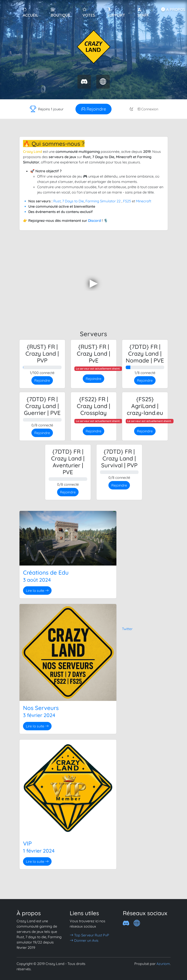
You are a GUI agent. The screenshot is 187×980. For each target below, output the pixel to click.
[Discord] (126, 923)
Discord (94, 221)
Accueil (31, 12)
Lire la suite (37, 591)
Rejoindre (93, 109)
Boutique (60, 12)
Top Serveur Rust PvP (89, 935)
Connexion (147, 109)
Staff (143, 12)
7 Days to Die (73, 201)
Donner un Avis (84, 940)
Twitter (127, 629)
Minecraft (144, 201)
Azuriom (163, 964)
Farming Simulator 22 (103, 201)
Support (116, 12)
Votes (89, 12)
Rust (57, 201)
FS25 (127, 201)
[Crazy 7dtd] (137, 923)
